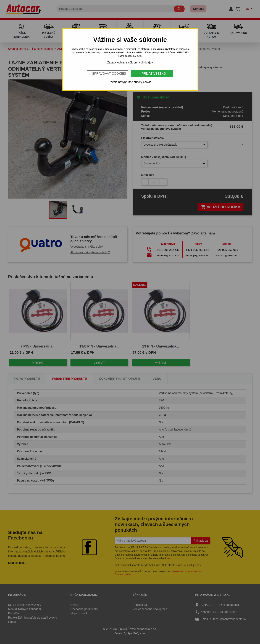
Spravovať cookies (107, 74)
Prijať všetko (152, 74)
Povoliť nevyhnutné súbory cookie (130, 82)
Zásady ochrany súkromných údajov (130, 62)
